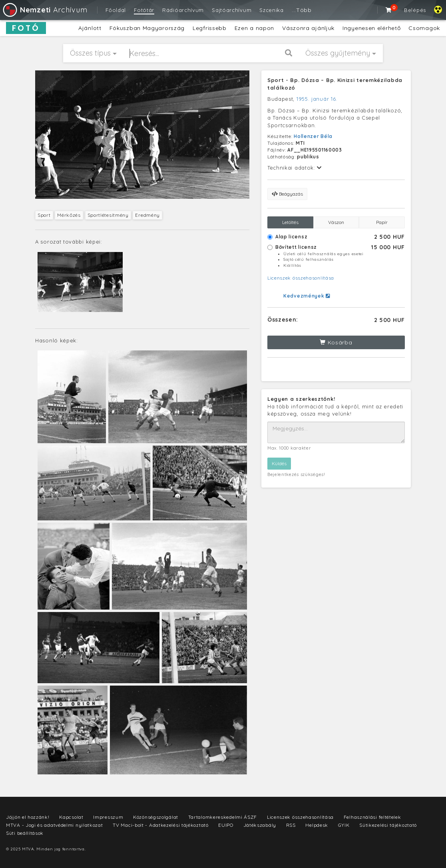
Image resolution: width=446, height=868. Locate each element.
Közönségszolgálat (156, 817)
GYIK (344, 825)
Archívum (45, 10)
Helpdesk (317, 825)
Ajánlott (90, 28)
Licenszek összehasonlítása (301, 278)
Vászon (336, 222)
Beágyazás (287, 194)
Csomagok (424, 28)
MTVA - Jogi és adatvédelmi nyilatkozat (55, 825)
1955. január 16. (317, 99)
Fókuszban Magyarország (147, 28)
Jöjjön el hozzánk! (28, 817)
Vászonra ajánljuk (308, 28)
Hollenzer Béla (313, 136)
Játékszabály (260, 825)
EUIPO (226, 825)
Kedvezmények (307, 296)
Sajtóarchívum (232, 10)
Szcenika (272, 10)
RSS (291, 825)
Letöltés (290, 222)
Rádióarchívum (183, 10)
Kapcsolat (71, 817)
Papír (382, 222)
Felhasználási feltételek (372, 817)
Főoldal (116, 10)
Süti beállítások (25, 833)
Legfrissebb (210, 28)
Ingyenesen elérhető (371, 28)
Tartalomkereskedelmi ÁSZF (223, 817)
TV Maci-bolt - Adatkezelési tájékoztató (160, 825)
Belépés (415, 10)
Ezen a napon (254, 28)
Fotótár (144, 10)
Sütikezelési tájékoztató (388, 825)
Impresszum (108, 817)
